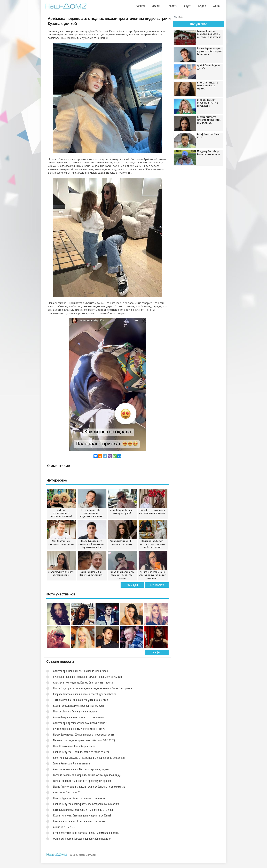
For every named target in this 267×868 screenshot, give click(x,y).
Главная (140, 6)
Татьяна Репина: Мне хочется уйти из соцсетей (81, 700)
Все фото (157, 652)
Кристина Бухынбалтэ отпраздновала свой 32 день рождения (89, 758)
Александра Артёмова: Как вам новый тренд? (80, 723)
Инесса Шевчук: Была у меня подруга (75, 711)
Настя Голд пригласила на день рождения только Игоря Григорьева (92, 688)
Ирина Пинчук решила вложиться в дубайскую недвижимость (89, 787)
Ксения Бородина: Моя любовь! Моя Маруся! (79, 706)
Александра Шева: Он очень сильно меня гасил (80, 671)
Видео (202, 6)
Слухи (188, 6)
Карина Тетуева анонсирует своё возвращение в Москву (86, 804)
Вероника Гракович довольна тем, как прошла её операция (87, 677)
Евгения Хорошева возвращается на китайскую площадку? (87, 775)
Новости (172, 6)
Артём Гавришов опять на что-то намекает (79, 717)
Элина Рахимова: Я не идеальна (71, 764)
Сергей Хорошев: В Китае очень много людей (79, 729)
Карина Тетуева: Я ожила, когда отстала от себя (81, 752)
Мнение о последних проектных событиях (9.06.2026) (84, 740)
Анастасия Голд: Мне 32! (67, 792)
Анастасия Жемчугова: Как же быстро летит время (83, 683)
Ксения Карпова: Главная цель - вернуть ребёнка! (82, 816)
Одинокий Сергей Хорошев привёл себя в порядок (82, 839)
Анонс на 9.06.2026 (64, 827)
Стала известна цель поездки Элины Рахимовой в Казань (86, 833)
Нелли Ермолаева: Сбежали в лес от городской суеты (84, 735)
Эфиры (156, 6)
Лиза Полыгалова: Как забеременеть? (75, 746)
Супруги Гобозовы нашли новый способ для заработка (85, 694)
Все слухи (132, 585)
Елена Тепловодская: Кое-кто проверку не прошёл (82, 781)
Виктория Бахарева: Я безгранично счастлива (79, 821)
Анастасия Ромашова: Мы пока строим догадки (81, 769)
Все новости (157, 585)
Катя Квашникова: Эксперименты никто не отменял (83, 810)
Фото (216, 6)
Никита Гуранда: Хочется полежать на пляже (79, 798)
